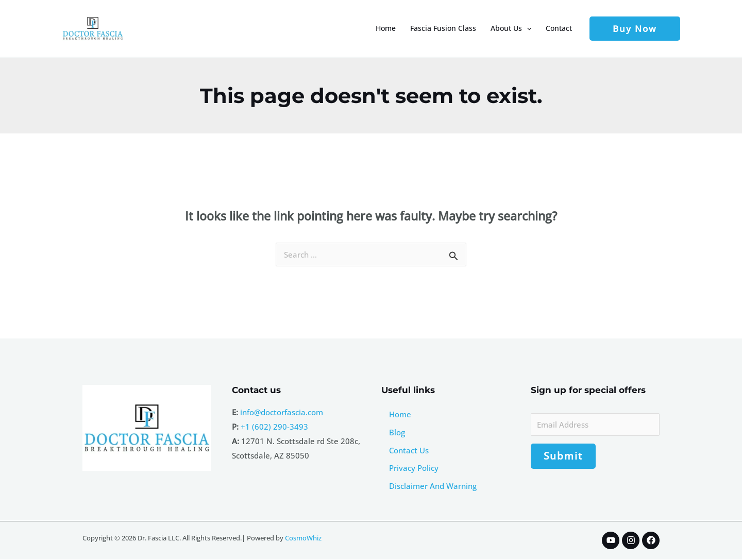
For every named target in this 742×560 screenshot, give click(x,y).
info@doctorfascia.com (282, 412)
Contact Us (409, 450)
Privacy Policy (414, 468)
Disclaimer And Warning (433, 486)
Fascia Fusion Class (443, 28)
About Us (511, 28)
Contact (559, 28)
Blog (397, 432)
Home (386, 28)
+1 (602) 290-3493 (274, 427)
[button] (527, 28)
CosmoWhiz (303, 538)
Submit (563, 456)
